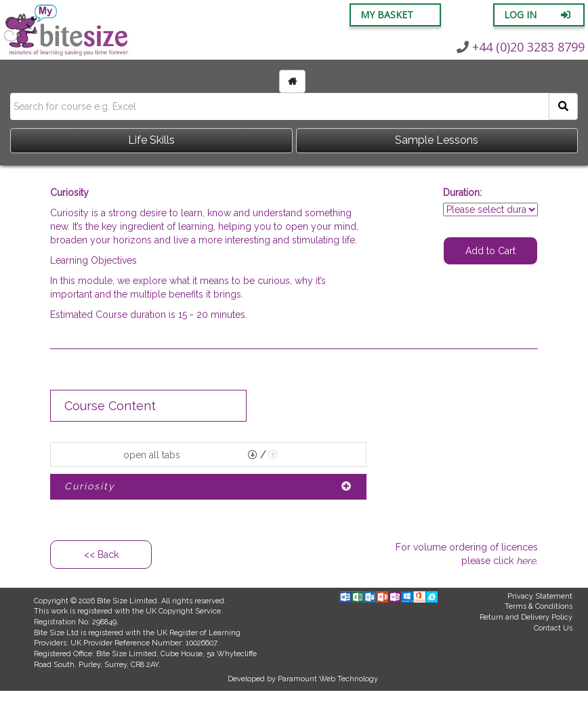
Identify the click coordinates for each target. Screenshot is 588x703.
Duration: (462, 193)
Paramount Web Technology (328, 679)
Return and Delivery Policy (526, 617)
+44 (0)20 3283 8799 (521, 47)
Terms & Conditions (539, 606)
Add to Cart (490, 251)
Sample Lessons (437, 140)
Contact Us (553, 628)
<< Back (101, 555)
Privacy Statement (540, 596)
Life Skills (151, 140)
